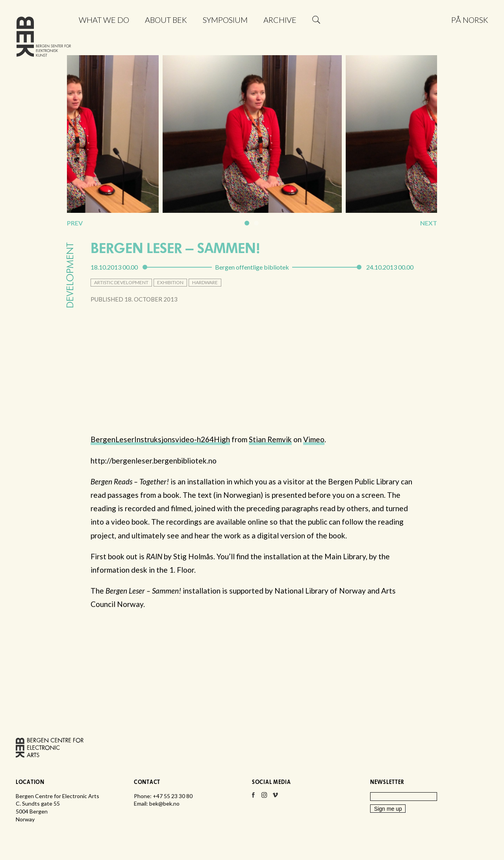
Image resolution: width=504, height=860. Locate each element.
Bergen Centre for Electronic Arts (44, 38)
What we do (104, 20)
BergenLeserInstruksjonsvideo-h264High (160, 439)
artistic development (121, 282)
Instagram (264, 797)
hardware (205, 282)
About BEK (166, 20)
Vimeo (314, 439)
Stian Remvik (270, 439)
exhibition (170, 282)
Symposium (225, 20)
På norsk (470, 20)
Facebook (253, 797)
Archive (280, 20)
